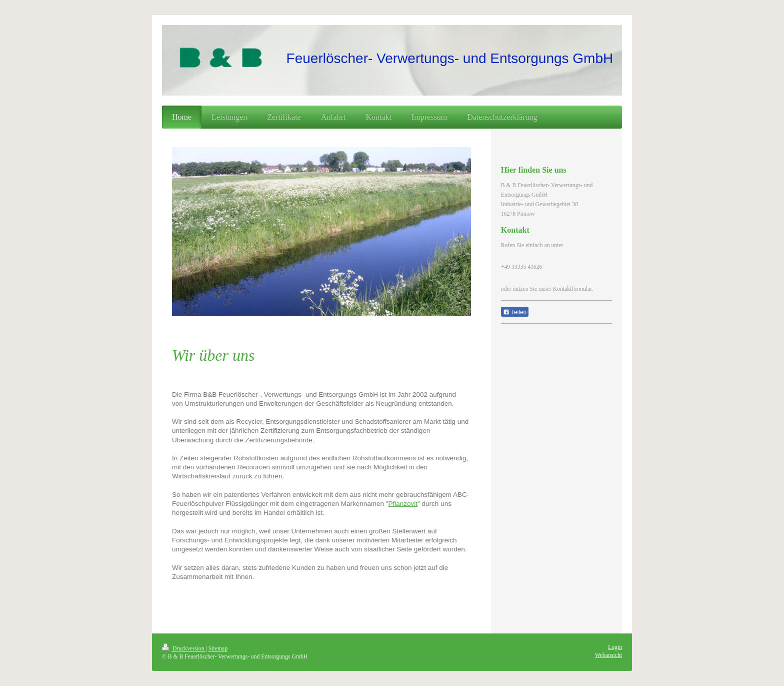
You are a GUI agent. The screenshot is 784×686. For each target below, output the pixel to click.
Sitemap (218, 649)
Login (615, 647)
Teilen (515, 312)
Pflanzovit (403, 504)
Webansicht (608, 655)
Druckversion (184, 649)
